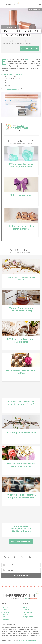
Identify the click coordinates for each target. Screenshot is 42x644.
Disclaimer (5, 619)
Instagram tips (28, 617)
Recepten (26, 610)
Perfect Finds (27, 612)
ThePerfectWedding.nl (24, 640)
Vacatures (5, 614)
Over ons (5, 608)
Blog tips (26, 614)
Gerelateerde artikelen (21, 542)
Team (3, 617)
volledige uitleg (12, 89)
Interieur (10, 27)
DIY (16, 27)
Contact (4, 610)
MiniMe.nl (35, 640)
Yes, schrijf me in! (21, 576)
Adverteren (5, 612)
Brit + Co (30, 59)
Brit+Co (38, 9)
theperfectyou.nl (10, 4)
